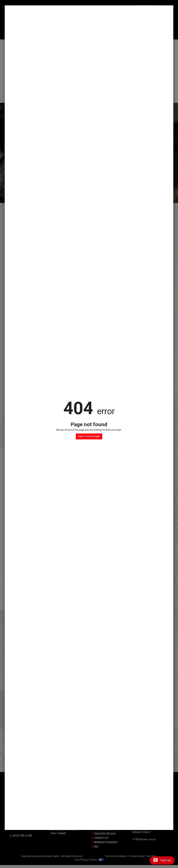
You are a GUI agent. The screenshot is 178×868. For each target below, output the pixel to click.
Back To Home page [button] (89, 436)
